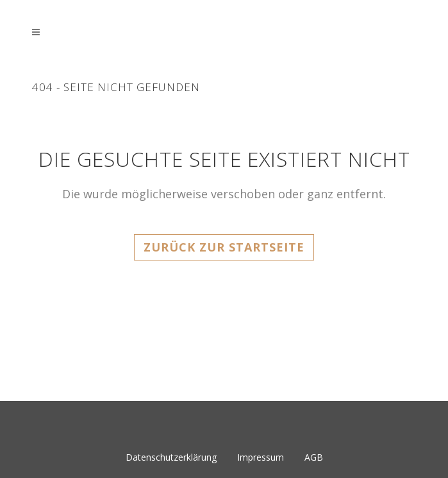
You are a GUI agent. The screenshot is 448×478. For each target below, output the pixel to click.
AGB (314, 457)
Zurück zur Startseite (224, 247)
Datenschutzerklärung (171, 457)
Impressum (261, 457)
